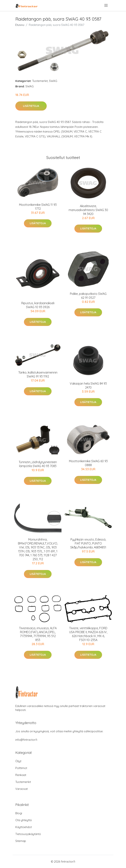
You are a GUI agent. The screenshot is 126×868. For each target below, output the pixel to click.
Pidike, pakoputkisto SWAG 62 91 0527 (88, 296)
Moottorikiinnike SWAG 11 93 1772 (38, 207)
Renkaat (21, 775)
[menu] (106, 5)
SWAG (53, 81)
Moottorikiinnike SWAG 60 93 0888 (88, 463)
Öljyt (18, 761)
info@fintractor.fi (26, 740)
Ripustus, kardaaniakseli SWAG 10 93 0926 (38, 305)
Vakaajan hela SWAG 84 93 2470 (88, 385)
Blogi (19, 813)
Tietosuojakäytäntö (28, 834)
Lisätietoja (31, 106)
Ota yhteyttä (23, 820)
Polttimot (21, 768)
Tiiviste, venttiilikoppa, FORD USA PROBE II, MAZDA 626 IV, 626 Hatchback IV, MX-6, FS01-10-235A (88, 634)
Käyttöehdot (24, 827)
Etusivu (20, 25)
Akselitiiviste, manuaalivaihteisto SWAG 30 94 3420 (88, 210)
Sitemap (21, 841)
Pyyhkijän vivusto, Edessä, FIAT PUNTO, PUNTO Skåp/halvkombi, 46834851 (88, 543)
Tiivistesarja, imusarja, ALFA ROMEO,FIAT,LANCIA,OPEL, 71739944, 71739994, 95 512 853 (38, 634)
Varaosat (21, 789)
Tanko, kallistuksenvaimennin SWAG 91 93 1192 (38, 374)
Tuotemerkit (40, 81)
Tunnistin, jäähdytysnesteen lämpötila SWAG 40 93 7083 (38, 464)
